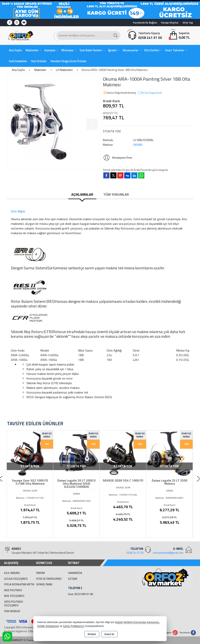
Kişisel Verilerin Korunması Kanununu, (137, 622)
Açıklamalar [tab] (82, 194)
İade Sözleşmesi (14, 596)
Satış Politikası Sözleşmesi (13, 604)
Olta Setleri (152, 50)
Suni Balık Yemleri (91, 50)
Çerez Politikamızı (74, 626)
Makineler (32, 50)
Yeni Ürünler (12, 611)
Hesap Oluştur (170, 22)
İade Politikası (13, 590)
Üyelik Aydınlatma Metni (19, 584)
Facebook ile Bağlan (145, 22)
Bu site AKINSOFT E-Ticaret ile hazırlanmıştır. (29, 640)
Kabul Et (109, 634)
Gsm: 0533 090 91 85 (81, 594)
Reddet (92, 634)
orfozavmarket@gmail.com (168, 553)
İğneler (112, 50)
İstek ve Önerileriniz (49, 579)
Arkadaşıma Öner (118, 158)
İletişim (73, 579)
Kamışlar (50, 50)
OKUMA (138, 145)
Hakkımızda (75, 573)
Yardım (40, 573)
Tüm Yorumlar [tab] (116, 194)
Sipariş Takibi (44, 584)
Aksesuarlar (131, 50)
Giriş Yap (188, 22)
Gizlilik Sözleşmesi (16, 579)
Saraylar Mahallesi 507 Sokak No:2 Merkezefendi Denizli (43, 553)
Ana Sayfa (15, 50)
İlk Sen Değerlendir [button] (150, 93)
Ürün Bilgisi (18, 211)
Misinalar (68, 50)
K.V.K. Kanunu (12, 573)
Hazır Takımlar (175, 50)
